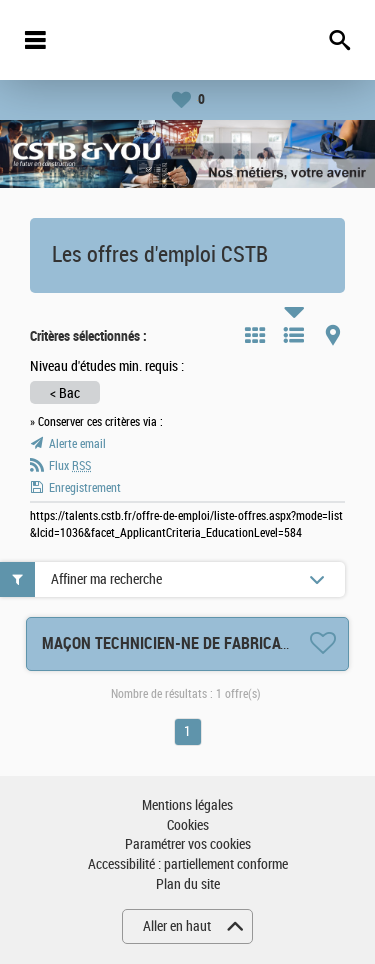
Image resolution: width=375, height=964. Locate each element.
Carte (333, 335)
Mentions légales (187, 805)
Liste (294, 335)
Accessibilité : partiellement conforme (188, 864)
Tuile (255, 335)
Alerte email (77, 444)
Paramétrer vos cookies (188, 844)
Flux (70, 466)
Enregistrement (85, 488)
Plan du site (188, 884)
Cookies (188, 825)
